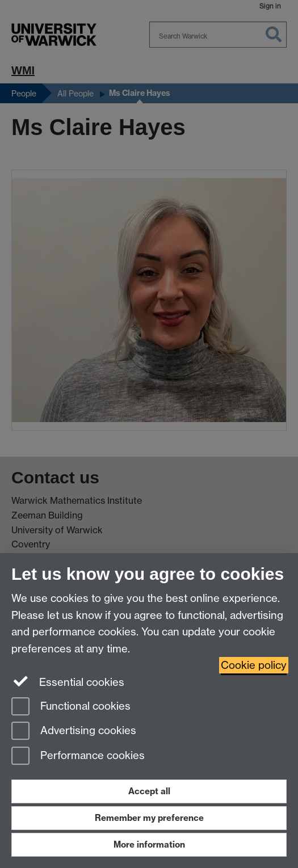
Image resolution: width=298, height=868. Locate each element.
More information (149, 844)
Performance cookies (78, 757)
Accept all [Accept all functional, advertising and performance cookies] (149, 791)
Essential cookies (68, 681)
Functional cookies (71, 707)
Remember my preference (149, 818)
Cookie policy (254, 665)
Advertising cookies (74, 732)
